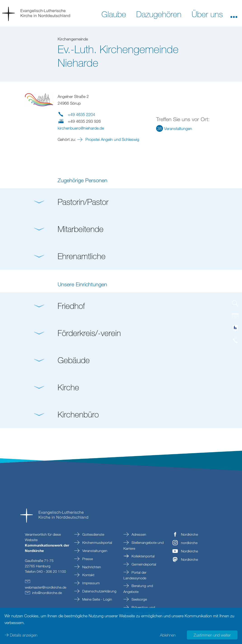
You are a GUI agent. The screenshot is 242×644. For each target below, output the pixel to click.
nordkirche (189, 543)
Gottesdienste (93, 534)
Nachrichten (91, 567)
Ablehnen (168, 635)
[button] (234, 14)
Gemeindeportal (143, 564)
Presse (87, 559)
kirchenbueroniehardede (81, 128)
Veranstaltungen (94, 551)
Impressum (90, 583)
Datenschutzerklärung (99, 591)
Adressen (138, 534)
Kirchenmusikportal (97, 542)
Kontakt (88, 575)
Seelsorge (139, 599)
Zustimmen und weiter (212, 635)
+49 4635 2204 (81, 114)
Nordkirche (189, 534)
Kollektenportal (143, 556)
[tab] (235, 305)
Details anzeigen (24, 635)
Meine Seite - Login (97, 599)
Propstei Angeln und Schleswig (112, 139)
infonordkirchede (47, 593)
